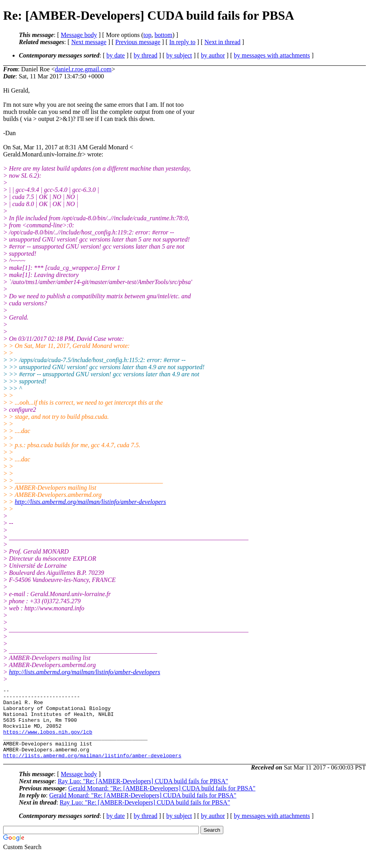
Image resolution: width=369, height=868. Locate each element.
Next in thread (223, 42)
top (147, 35)
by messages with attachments (272, 55)
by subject (179, 55)
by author (213, 55)
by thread (146, 55)
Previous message (138, 42)
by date (116, 55)
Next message (89, 42)
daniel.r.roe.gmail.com (83, 69)
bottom (163, 35)
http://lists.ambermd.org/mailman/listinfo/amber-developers (91, 502)
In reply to (183, 42)
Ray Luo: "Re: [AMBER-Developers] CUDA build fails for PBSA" (143, 795)
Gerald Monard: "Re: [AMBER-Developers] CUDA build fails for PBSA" (162, 802)
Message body (79, 35)
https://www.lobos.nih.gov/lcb (48, 741)
